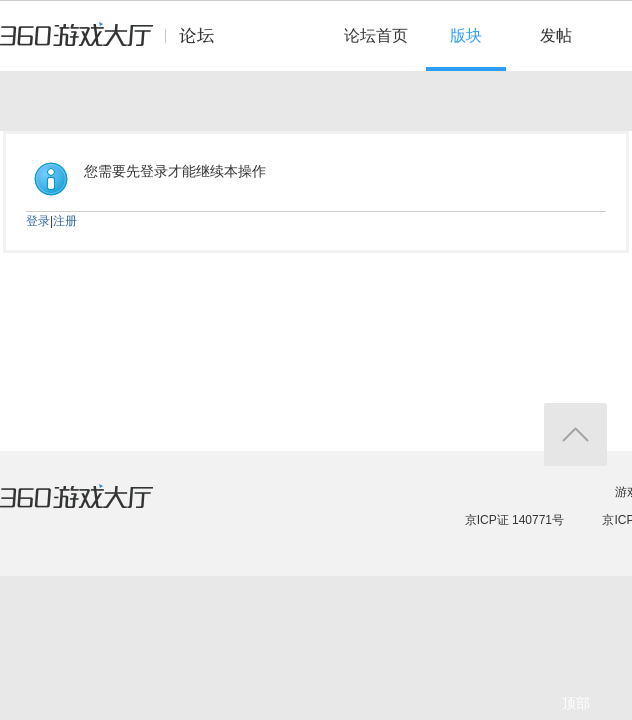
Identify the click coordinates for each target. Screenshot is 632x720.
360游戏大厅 (97, 509)
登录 (38, 221)
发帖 (556, 35)
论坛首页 (376, 35)
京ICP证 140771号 (514, 520)
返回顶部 (575, 434)
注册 (65, 221)
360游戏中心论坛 (115, 44)
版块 (466, 35)
